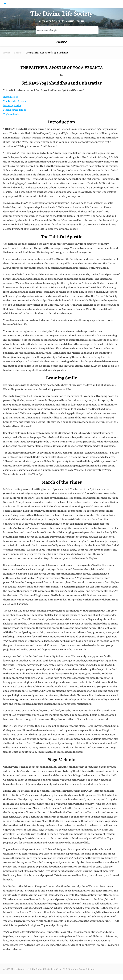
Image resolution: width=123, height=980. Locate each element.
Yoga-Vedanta (11, 119)
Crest (59, 975)
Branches (73, 975)
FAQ (65, 975)
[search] (64, 36)
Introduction (11, 102)
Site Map (91, 975)
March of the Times (15, 115)
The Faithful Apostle (15, 107)
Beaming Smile (12, 111)
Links (82, 975)
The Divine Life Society (62, 18)
